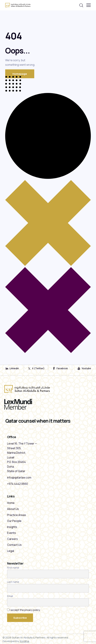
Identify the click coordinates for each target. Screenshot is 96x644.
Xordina (24, 641)
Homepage (20, 74)
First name (13, 568)
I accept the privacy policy (25, 610)
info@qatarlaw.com (19, 477)
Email (10, 596)
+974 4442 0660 (17, 484)
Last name (13, 582)
